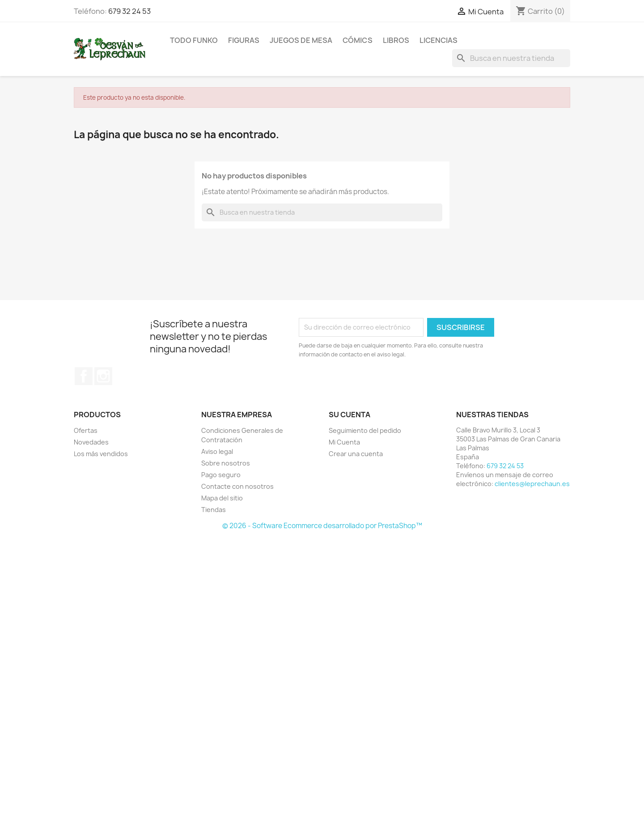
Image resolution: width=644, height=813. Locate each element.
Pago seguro (221, 475)
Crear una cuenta (356, 454)
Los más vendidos (101, 454)
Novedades (91, 442)
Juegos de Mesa (301, 40)
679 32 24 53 (129, 11)
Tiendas (214, 510)
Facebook (84, 376)
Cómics (358, 40)
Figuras (244, 40)
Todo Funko (194, 40)
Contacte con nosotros (237, 486)
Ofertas (86, 430)
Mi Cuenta (344, 442)
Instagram (103, 376)
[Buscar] (511, 58)
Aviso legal (217, 451)
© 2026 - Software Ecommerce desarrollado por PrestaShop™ (322, 526)
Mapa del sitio (222, 498)
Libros (396, 40)
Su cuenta (350, 415)
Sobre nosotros (226, 463)
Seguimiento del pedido (365, 430)
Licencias (439, 40)
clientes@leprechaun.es (532, 484)
